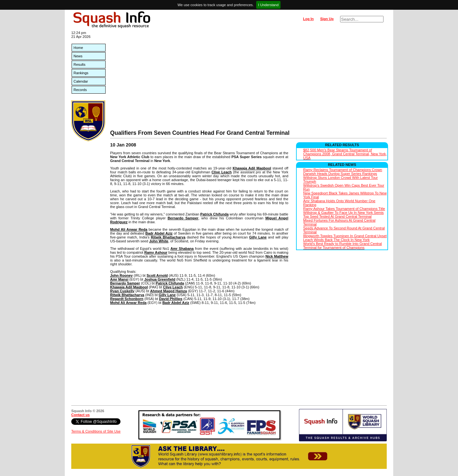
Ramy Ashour (156, 252)
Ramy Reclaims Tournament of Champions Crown (343, 170)
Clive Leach (222, 172)
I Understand (268, 5)
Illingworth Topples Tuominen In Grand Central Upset (345, 236)
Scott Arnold (157, 275)
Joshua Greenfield (160, 279)
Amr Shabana (182, 249)
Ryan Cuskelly (122, 291)
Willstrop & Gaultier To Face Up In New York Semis (343, 213)
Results (80, 64)
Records (80, 90)
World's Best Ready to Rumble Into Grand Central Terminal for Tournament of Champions (343, 246)
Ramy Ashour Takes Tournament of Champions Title (344, 209)
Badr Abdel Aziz (159, 233)
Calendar (81, 81)
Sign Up (327, 19)
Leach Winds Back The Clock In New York (336, 240)
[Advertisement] (248, 81)
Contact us (80, 415)
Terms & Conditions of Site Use (96, 431)
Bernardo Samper (183, 218)
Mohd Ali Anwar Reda (129, 229)
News (78, 56)
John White (159, 241)
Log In (308, 19)
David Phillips (171, 299)
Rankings (81, 73)
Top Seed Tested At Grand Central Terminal (337, 216)
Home (78, 48)
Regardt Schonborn (127, 299)
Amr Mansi (119, 279)
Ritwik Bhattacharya (168, 237)
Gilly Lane (258, 237)
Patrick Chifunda (214, 214)
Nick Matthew (277, 256)
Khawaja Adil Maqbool (252, 168)
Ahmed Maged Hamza (169, 291)
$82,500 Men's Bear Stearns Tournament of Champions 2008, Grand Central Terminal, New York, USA (345, 154)
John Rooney (121, 275)
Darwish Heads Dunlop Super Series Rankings (340, 174)
